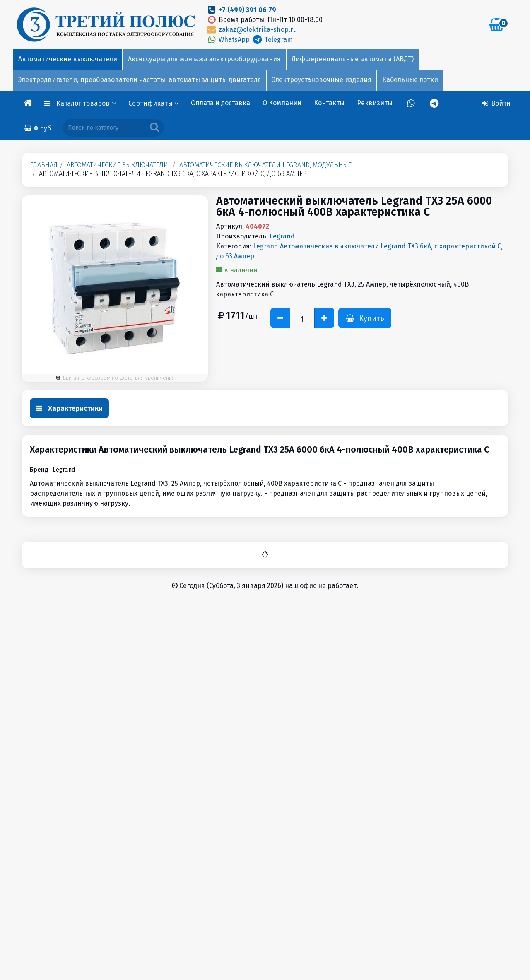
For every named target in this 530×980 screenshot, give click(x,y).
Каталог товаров (86, 103)
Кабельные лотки (410, 80)
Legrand (282, 236)
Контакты (329, 103)
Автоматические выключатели (68, 59)
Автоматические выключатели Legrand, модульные (265, 165)
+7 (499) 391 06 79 (247, 10)
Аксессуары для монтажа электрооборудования (204, 59)
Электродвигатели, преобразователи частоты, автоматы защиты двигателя (140, 80)
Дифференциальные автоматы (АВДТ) (353, 59)
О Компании (282, 103)
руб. (38, 128)
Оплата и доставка (220, 103)
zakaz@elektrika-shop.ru (251, 30)
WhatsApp (229, 40)
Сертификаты (153, 103)
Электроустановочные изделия (322, 80)
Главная (44, 165)
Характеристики (69, 408)
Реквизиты (375, 103)
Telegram (272, 40)
